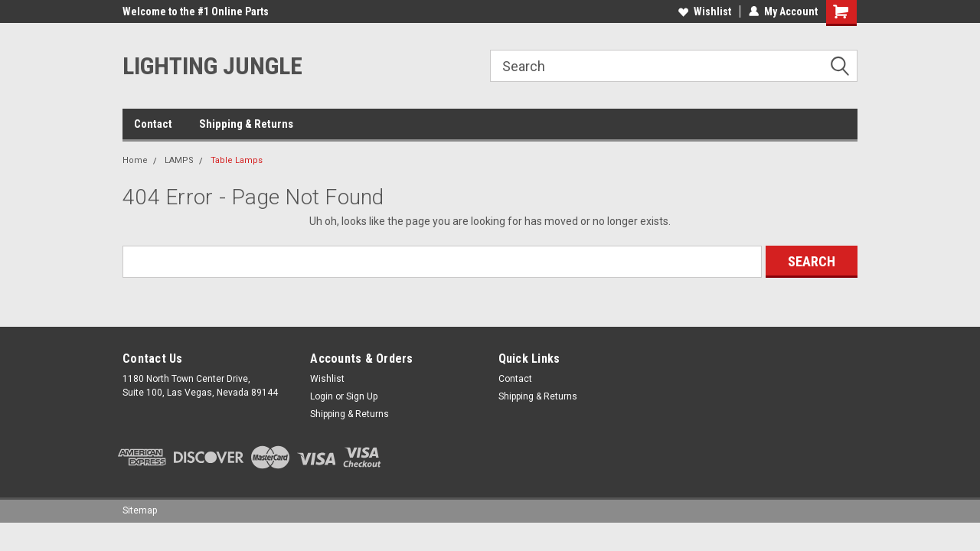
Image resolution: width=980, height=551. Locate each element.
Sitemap (140, 510)
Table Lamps (237, 160)
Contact (153, 124)
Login (322, 396)
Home (135, 160)
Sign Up (362, 396)
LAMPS (179, 160)
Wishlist (705, 11)
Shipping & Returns (246, 124)
